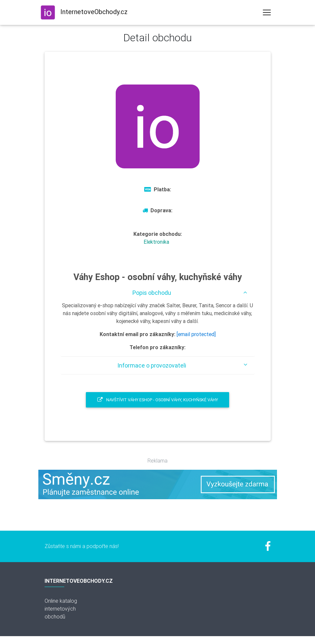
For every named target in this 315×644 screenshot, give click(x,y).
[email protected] (196, 334)
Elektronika (156, 242)
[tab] (158, 293)
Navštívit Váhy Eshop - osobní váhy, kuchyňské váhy (158, 400)
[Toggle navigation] (267, 12)
